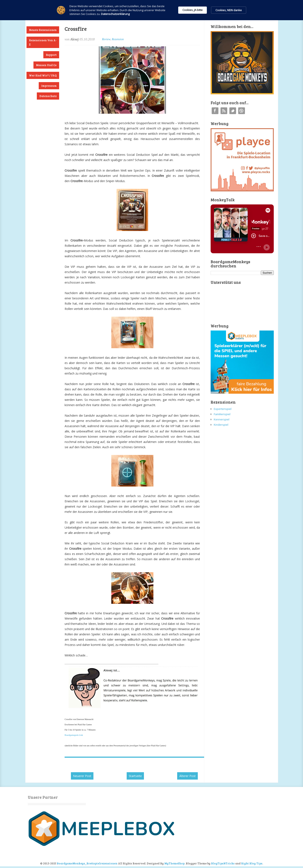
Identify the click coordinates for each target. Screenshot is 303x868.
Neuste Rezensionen (43, 30)
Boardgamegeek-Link (74, 735)
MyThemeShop (174, 863)
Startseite (135, 776)
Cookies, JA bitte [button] (193, 10)
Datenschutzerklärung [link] (115, 14)
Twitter (233, 111)
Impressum (49, 86)
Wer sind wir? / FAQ (43, 75)
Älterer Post (187, 776)
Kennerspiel (222, 419)
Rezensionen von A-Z (43, 42)
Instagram (242, 111)
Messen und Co (46, 65)
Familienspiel (222, 414)
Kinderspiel (221, 425)
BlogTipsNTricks (223, 863)
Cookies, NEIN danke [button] (229, 10)
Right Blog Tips (252, 863)
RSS (224, 111)
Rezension (118, 39)
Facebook (215, 111)
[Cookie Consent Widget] (151, 10)
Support (51, 55)
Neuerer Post (82, 776)
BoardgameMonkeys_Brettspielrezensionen (87, 863)
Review (106, 39)
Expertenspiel (223, 409)
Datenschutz (48, 96)
